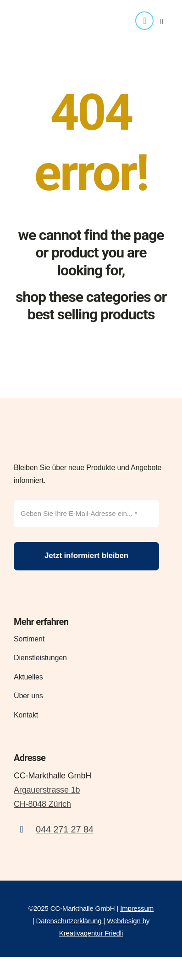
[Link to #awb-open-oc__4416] (162, 22)
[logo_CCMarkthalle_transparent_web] (56, 10)
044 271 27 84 (65, 829)
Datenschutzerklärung (69, 921)
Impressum (137, 908)
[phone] (144, 21)
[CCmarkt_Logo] (62, 429)
